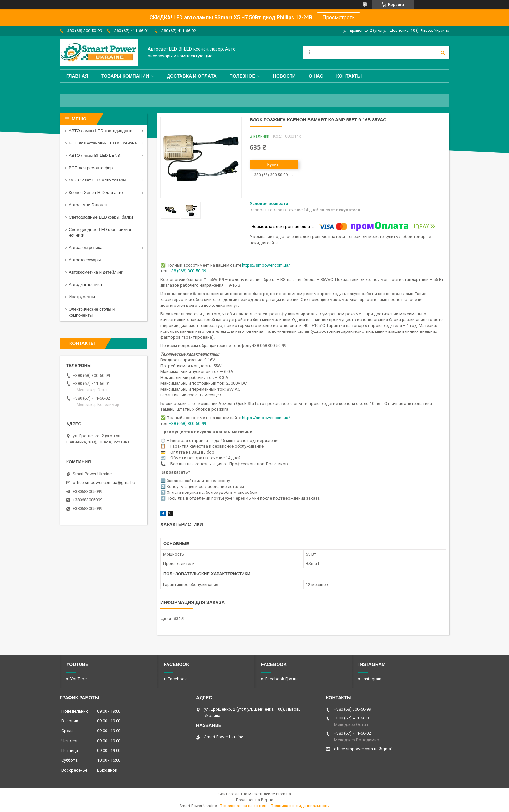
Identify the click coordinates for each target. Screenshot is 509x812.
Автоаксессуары (85, 260)
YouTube (79, 679)
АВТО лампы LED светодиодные (101, 131)
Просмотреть (339, 17)
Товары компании (125, 76)
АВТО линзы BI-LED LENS (94, 155)
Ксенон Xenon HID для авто (96, 192)
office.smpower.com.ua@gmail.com (106, 483)
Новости (284, 76)
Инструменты (82, 297)
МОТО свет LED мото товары (98, 180)
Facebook (177, 679)
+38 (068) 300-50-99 (188, 271)
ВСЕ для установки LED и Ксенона (103, 143)
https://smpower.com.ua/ (266, 265)
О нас (316, 76)
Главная (77, 76)
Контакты (349, 76)
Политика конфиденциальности (300, 806)
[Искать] (443, 53)
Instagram (372, 679)
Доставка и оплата (192, 76)
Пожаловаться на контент (244, 806)
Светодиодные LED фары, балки (101, 217)
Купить (274, 164)
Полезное (242, 76)
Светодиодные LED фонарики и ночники (100, 232)
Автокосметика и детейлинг (96, 272)
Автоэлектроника (86, 248)
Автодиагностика (85, 285)
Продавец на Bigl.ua (255, 800)
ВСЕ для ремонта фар (91, 168)
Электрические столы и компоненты (92, 312)
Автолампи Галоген (88, 205)
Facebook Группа (282, 679)
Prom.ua (283, 794)
